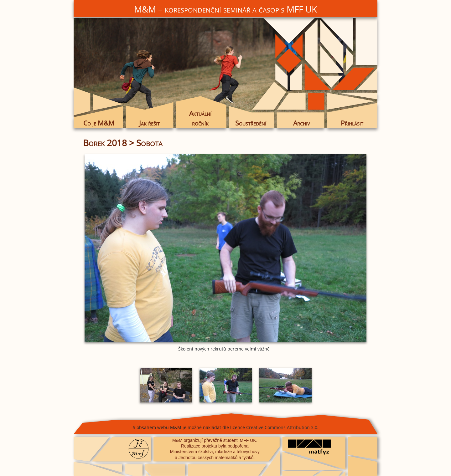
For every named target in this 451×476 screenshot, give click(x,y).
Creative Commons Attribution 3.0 (282, 427)
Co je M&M (99, 123)
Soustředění (251, 123)
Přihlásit (352, 123)
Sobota (149, 143)
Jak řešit (149, 123)
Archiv (301, 123)
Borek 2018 (105, 143)
